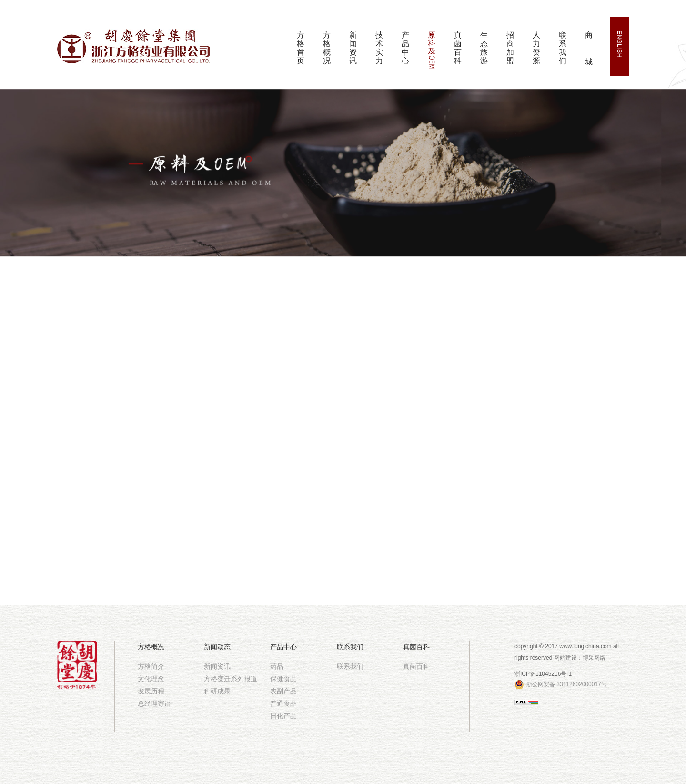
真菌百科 (458, 48)
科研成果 (217, 691)
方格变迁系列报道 (231, 679)
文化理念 (151, 679)
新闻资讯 (353, 48)
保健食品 (283, 679)
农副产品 (283, 691)
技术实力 (379, 48)
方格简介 (151, 666)
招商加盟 (510, 48)
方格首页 (301, 48)
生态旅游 (484, 48)
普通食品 (283, 703)
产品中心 (405, 48)
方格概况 (327, 48)
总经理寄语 (154, 703)
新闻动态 (217, 647)
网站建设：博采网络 (580, 658)
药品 (277, 666)
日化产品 (283, 716)
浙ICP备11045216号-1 (543, 674)
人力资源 (536, 48)
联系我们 (563, 48)
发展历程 (151, 691)
